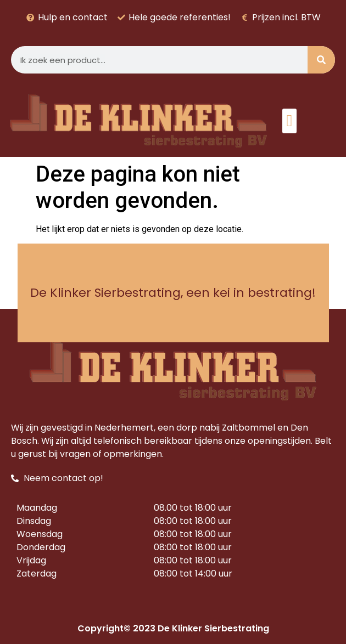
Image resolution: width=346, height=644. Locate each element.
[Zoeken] (321, 60)
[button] (289, 121)
